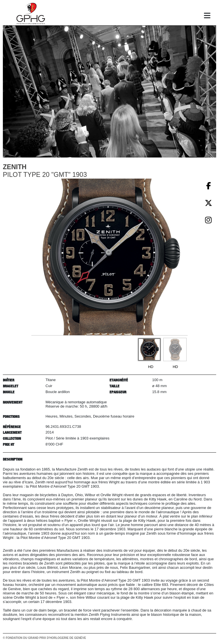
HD (151, 367)
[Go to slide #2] (175, 349)
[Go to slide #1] (149, 349)
